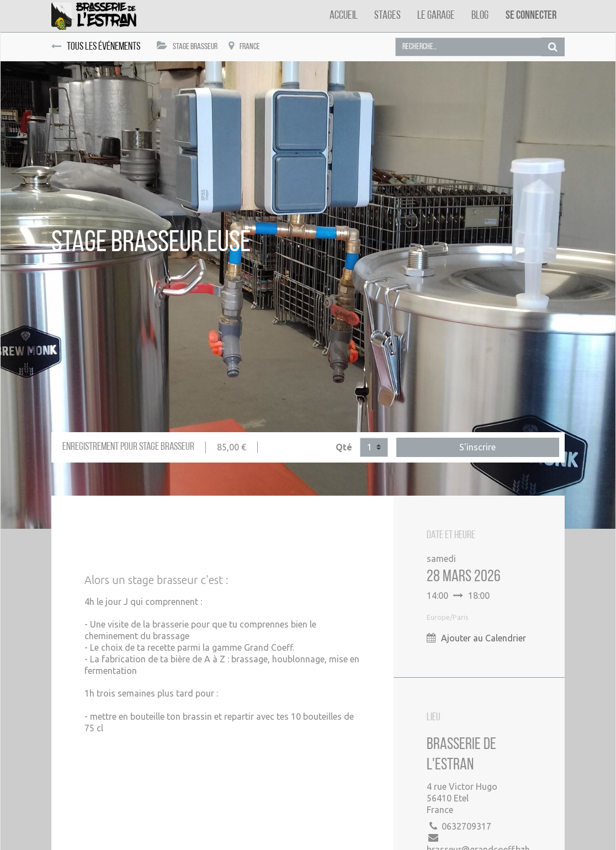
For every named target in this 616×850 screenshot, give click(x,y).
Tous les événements (96, 47)
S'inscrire (477, 447)
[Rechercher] (553, 47)
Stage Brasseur (187, 46)
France (244, 46)
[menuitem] (344, 16)
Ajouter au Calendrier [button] (484, 638)
